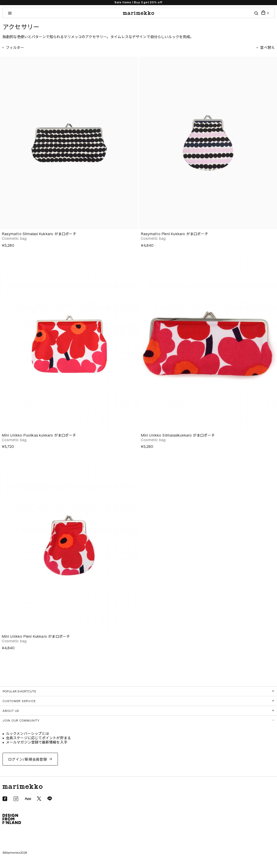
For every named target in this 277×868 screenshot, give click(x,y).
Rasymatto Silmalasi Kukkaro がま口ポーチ (39, 234)
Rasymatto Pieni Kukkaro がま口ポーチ (174, 234)
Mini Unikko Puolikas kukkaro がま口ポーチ (39, 435)
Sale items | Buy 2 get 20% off (138, 2)
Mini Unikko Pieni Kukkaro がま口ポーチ (36, 637)
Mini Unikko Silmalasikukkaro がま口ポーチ (178, 435)
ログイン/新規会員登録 (28, 759)
